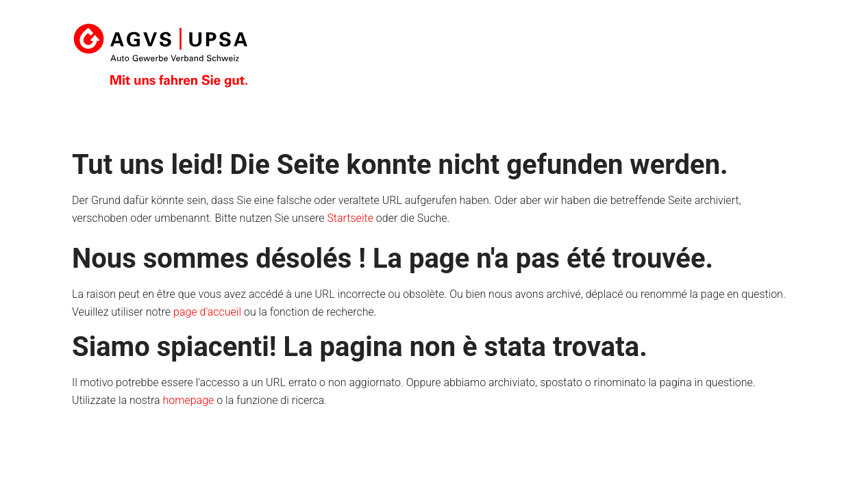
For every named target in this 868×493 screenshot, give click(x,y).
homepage (189, 400)
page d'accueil (207, 312)
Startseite (350, 218)
